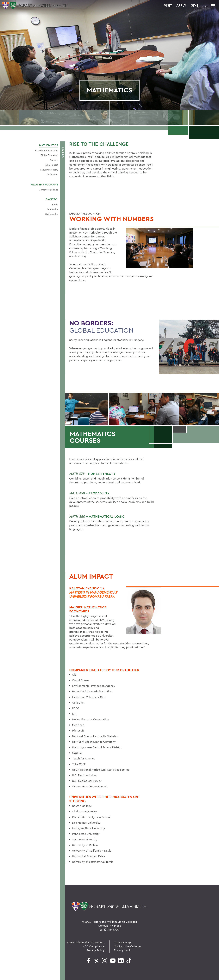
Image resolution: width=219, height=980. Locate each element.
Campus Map (122, 942)
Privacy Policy (96, 950)
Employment (122, 950)
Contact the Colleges (128, 946)
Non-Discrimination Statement (85, 942)
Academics (52, 209)
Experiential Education (47, 150)
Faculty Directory (49, 170)
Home (55, 204)
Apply (181, 5)
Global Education (49, 155)
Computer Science (49, 190)
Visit (168, 5)
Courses (54, 160)
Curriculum (52, 174)
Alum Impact (52, 165)
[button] (204, 5)
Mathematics (49, 145)
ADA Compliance (94, 946)
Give (194, 5)
